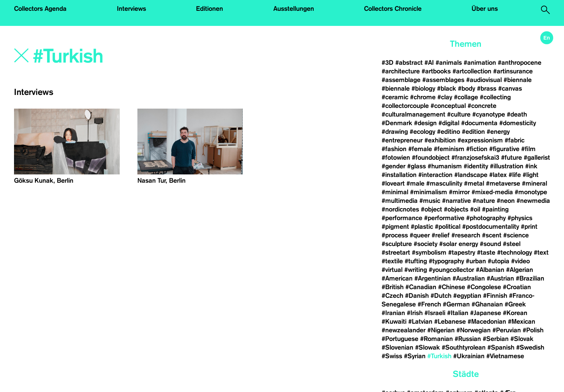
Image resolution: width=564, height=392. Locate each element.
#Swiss (392, 356)
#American (397, 278)
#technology (515, 252)
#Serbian (496, 339)
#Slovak (522, 339)
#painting (495, 209)
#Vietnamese (505, 356)
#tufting (416, 261)
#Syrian (415, 356)
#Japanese (486, 313)
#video (520, 261)
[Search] (138, 56)
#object (431, 209)
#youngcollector (451, 270)
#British (393, 287)
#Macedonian (487, 322)
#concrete (482, 106)
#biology (423, 88)
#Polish (533, 330)
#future (511, 158)
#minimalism (429, 192)
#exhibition (440, 140)
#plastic (422, 227)
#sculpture (397, 244)
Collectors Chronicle (393, 9)
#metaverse (503, 183)
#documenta (479, 123)
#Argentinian (433, 278)
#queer (420, 235)
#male (415, 183)
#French (429, 304)
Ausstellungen (294, 9)
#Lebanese (450, 322)
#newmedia (533, 201)
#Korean (515, 313)
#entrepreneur (402, 140)
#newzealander (404, 330)
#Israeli (435, 313)
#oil (475, 209)
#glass (417, 166)
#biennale (518, 80)
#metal (474, 183)
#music (430, 201)
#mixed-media (492, 192)
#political (448, 227)
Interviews (131, 9)
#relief (441, 235)
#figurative (504, 149)
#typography (446, 261)
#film (528, 149)
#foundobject (431, 158)
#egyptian (467, 296)
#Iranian (393, 313)
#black (447, 88)
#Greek (515, 304)
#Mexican (522, 322)
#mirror (459, 192)
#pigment (395, 227)
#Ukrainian (469, 356)
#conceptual (448, 106)
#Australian (469, 278)
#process (395, 235)
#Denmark (397, 123)
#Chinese (452, 287)
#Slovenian (397, 347)
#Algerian (520, 270)
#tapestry (462, 252)
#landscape (471, 175)
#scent (492, 235)
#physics (520, 218)
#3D (388, 63)
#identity (476, 166)
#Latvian (420, 322)
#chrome (423, 97)
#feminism (449, 149)
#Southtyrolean (464, 347)
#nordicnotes (400, 209)
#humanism (445, 166)
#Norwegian (474, 330)
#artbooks (436, 71)
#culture (459, 114)
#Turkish (439, 356)
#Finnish (495, 296)
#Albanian (490, 270)
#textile (392, 261)
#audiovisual (484, 80)
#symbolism (429, 252)
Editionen (210, 9)
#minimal (395, 192)
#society (426, 244)
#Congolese (484, 287)
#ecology (422, 132)
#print (529, 227)
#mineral (535, 183)
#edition (473, 132)
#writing (416, 270)
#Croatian (517, 287)
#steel (512, 244)
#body (467, 88)
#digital (449, 123)
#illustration (507, 166)
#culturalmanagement (413, 114)
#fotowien (396, 158)
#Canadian (421, 287)
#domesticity (518, 123)
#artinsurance (513, 71)
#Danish (417, 296)
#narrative (456, 201)
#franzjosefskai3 (475, 158)
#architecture (401, 71)
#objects (456, 209)
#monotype (531, 192)
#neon (506, 201)
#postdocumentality (491, 227)
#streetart (396, 252)
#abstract (409, 63)
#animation (480, 63)
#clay (445, 97)
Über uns (485, 9)
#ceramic (395, 97)
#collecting (495, 97)
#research (466, 235)
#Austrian (500, 278)
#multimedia (400, 201)
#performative (444, 218)
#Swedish (530, 347)
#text (541, 252)
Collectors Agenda (40, 9)
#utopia (499, 261)
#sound (490, 244)
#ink (531, 166)
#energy (498, 132)
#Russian (468, 339)
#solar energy (459, 244)
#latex (498, 175)
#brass (487, 88)
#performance (402, 218)
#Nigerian (441, 330)
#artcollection (472, 71)
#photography (486, 218)
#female (420, 149)
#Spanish (501, 347)
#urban (476, 261)
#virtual (392, 270)
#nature (484, 201)
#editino (449, 132)
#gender (394, 166)
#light (531, 175)
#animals (449, 63)
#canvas (510, 88)
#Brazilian (530, 278)
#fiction (477, 149)
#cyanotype (489, 114)
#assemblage (401, 80)
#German (456, 304)
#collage (466, 97)
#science (516, 235)
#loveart (393, 183)
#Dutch (441, 296)
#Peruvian (507, 330)
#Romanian (436, 339)
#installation (399, 175)
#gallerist (537, 158)
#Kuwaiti (394, 322)
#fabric (515, 140)
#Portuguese (400, 339)
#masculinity (444, 183)
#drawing (395, 132)
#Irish (415, 313)
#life (515, 175)
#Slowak (427, 347)
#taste (486, 252)
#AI (429, 63)
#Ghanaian (487, 304)
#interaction (435, 175)
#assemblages (443, 80)
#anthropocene (520, 63)
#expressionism (480, 140)
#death (517, 114)
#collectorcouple (405, 106)
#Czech (392, 296)
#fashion (394, 149)
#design (425, 123)
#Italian (458, 313)
